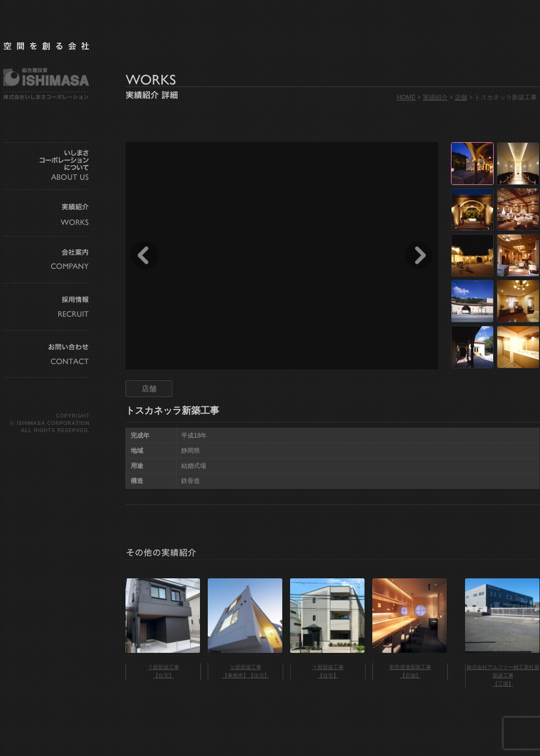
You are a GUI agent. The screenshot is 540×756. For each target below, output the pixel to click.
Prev (145, 255)
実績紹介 (435, 97)
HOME (406, 97)
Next (419, 255)
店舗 (461, 97)
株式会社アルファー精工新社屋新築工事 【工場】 (503, 676)
